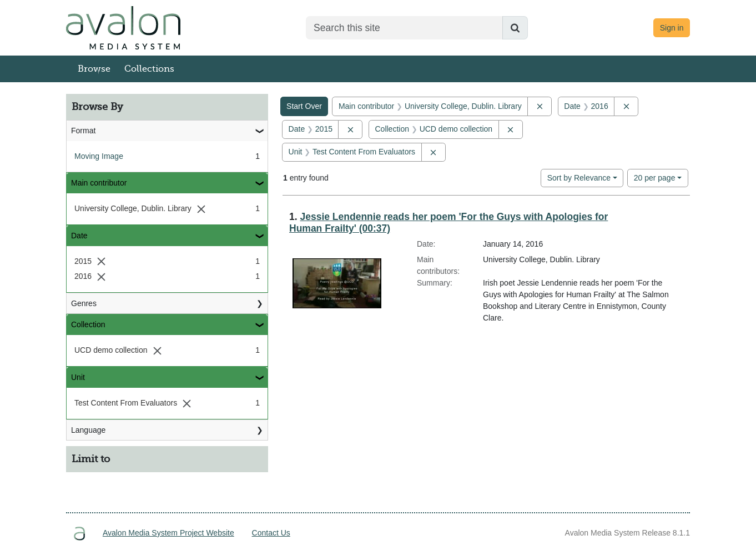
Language (88, 430)
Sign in (672, 28)
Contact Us (271, 533)
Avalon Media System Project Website (168, 533)
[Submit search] (515, 28)
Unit (78, 377)
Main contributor (99, 183)
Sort (579, 178)
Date (79, 236)
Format (83, 131)
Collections (149, 69)
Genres (84, 303)
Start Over (304, 106)
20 (655, 177)
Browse (94, 69)
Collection (88, 324)
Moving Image (99, 156)
